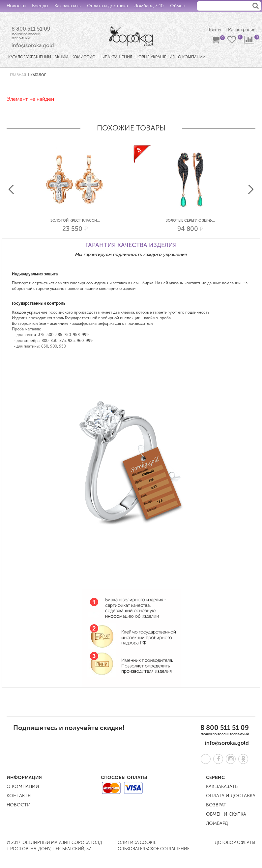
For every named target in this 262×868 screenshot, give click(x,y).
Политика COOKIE (135, 842)
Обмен (178, 6)
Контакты (17, 18)
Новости (16, 6)
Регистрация (242, 29)
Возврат (216, 805)
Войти (214, 29)
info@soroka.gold (33, 45)
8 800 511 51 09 (31, 29)
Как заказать (68, 6)
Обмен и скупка (226, 814)
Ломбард (217, 823)
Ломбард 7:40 (149, 6)
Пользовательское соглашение (152, 849)
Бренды (40, 6)
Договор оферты (235, 842)
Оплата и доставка (107, 6)
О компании (23, 786)
